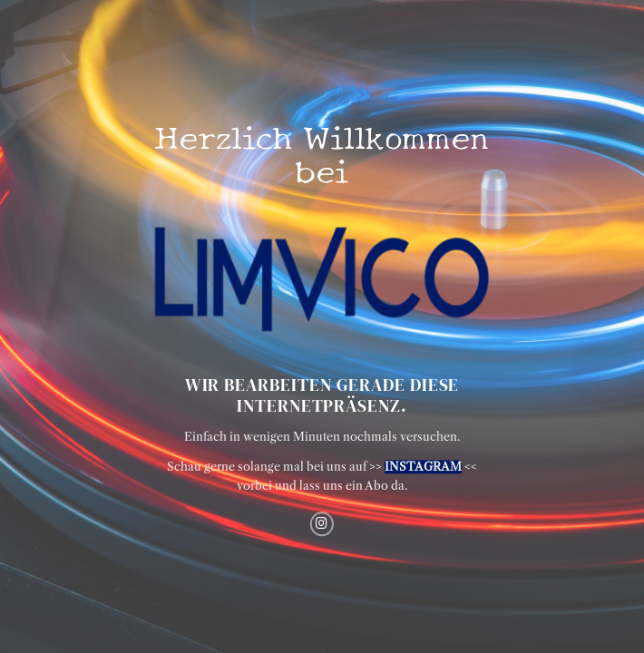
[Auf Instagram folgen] (322, 524)
